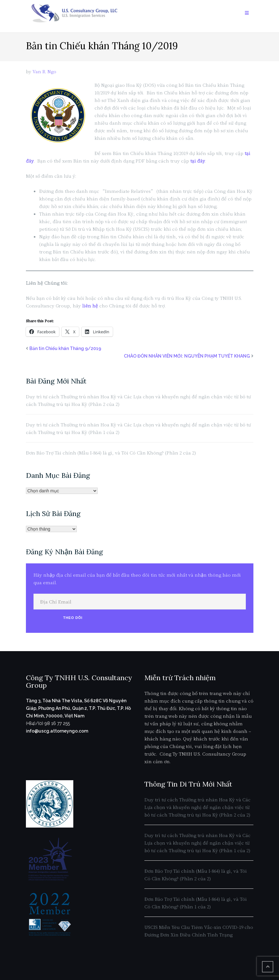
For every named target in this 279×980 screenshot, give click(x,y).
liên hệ (90, 306)
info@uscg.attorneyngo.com (57, 731)
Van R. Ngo (44, 71)
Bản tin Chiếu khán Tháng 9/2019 (65, 348)
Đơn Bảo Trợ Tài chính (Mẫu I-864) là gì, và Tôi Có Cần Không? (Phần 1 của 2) (196, 903)
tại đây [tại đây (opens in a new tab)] (198, 161)
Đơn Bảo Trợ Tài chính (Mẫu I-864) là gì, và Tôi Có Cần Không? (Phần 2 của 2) (111, 453)
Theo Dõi (73, 618)
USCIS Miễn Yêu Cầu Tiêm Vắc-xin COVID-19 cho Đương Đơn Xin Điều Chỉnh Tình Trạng (199, 931)
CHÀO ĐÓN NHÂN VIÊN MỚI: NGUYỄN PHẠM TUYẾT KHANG (187, 356)
